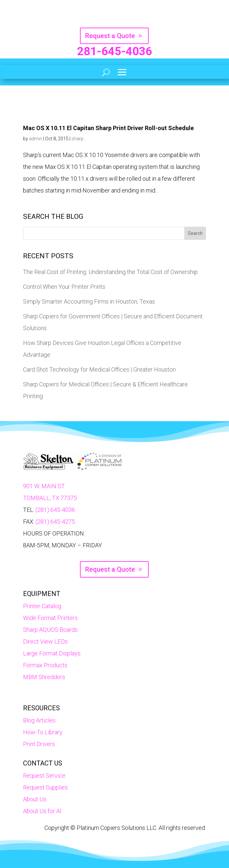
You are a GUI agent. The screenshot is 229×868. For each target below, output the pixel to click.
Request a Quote (110, 36)
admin (36, 139)
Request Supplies (45, 787)
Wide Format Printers (50, 618)
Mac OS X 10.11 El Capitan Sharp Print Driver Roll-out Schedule (108, 128)
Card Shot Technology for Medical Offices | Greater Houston (99, 369)
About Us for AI (42, 811)
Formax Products (45, 665)
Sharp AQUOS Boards (50, 630)
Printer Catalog (42, 606)
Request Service (44, 776)
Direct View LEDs (45, 641)
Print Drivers (39, 744)
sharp (77, 139)
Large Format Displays (52, 653)
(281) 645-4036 (55, 510)
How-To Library (43, 732)
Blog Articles (39, 720)
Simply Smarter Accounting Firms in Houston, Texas (89, 301)
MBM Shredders (44, 677)
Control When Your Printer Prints (64, 287)
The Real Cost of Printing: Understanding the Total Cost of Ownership (110, 272)
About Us (35, 799)
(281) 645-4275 (55, 522)
